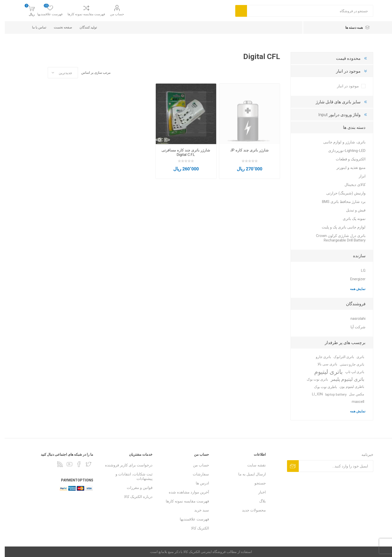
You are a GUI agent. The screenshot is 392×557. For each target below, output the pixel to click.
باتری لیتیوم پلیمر (343, 379)
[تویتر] (84, 464)
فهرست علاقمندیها (190, 519)
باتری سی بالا (323, 364)
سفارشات (196, 474)
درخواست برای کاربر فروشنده (124, 465)
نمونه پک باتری (349, 219)
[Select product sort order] (58, 73)
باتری (356, 357)
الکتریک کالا (195, 528)
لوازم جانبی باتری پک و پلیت (339, 227)
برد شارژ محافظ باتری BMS (339, 202)
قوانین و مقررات (135, 488)
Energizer (353, 279)
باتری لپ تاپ (350, 372)
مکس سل (352, 394)
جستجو (255, 483)
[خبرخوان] (55, 464)
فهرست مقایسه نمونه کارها (81, 14)
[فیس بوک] (74, 464)
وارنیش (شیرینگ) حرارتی (341, 193)
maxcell (353, 402)
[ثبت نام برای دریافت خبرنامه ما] (331, 466)
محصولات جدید (249, 510)
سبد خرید (197, 510)
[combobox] (305, 11)
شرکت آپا (353, 327)
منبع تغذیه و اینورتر (346, 168)
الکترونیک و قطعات (346, 159)
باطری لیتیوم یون (347, 387)
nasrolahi (353, 319)
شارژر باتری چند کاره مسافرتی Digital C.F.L (181, 152)
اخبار (257, 492)
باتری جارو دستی (347, 364)
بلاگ (258, 501)
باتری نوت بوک (313, 379)
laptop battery (331, 394)
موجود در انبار (343, 71)
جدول (37, 73)
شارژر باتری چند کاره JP (245, 150)
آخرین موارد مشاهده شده (184, 492)
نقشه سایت (252, 465)
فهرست (27, 73)
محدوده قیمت (343, 58)
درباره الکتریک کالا (133, 497)
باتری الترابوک (339, 357)
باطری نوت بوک (321, 387)
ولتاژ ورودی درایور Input (335, 115)
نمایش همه (353, 289)
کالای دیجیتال (350, 185)
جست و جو (236, 11)
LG (358, 270)
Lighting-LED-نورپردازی (342, 151)
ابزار (357, 176)
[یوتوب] (65, 464)
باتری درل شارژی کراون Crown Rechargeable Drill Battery (336, 238)
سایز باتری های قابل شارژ (333, 102)
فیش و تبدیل (351, 210)
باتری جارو (319, 357)
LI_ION (313, 394)
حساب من (112, 14)
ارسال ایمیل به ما (247, 474)
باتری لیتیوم (324, 372)
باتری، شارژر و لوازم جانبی (340, 142)
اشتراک (288, 466)
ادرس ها (198, 483)
